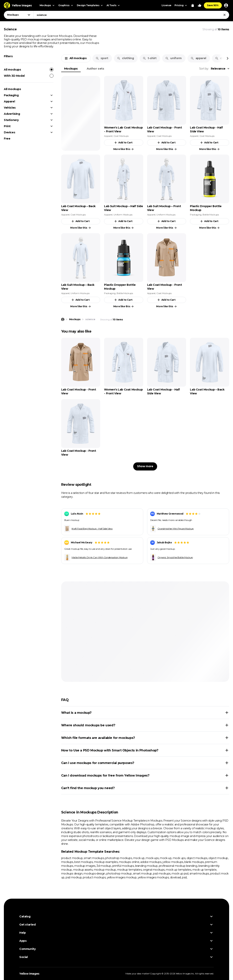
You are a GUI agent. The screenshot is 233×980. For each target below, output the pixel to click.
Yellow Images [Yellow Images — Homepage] (29, 974)
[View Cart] (193, 5)
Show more (145, 466)
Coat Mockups (121, 136)
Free (7, 139)
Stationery (11, 120)
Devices (9, 132)
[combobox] (131, 15)
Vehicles (10, 108)
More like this (124, 149)
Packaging (11, 95)
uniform (173, 58)
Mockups (71, 68)
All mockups (29, 70)
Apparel (9, 101)
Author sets (95, 68)
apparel (198, 58)
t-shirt (150, 58)
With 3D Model (29, 76)
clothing (125, 58)
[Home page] (63, 319)
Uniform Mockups (123, 215)
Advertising (12, 114)
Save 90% (213, 5)
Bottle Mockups (211, 215)
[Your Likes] (200, 5)
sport (102, 58)
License (166, 5)
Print (7, 126)
